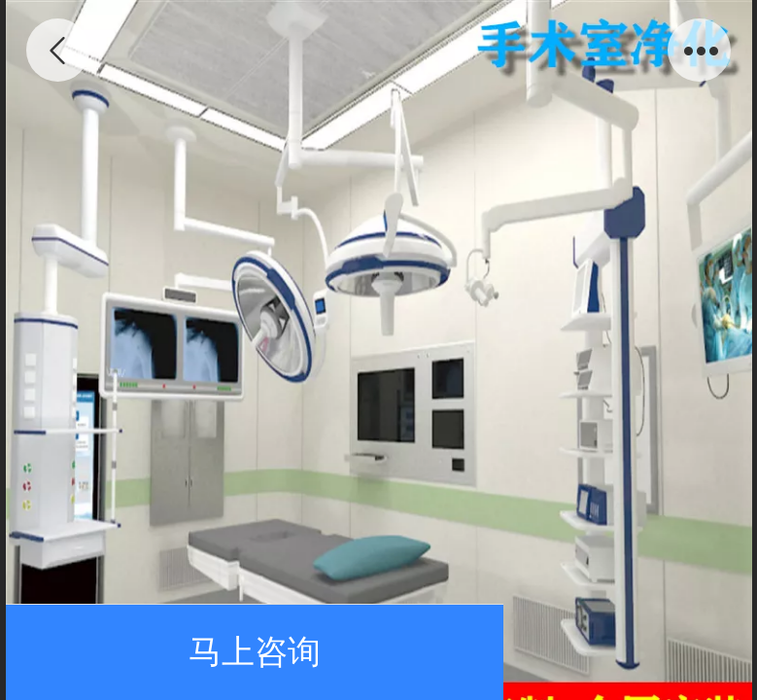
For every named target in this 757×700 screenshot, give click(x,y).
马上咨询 (255, 652)
